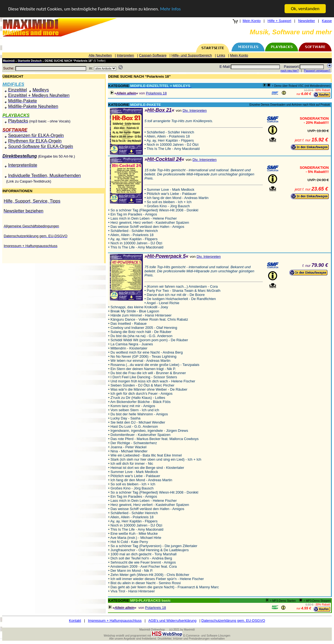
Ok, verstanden (305, 9)
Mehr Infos (170, 9)
